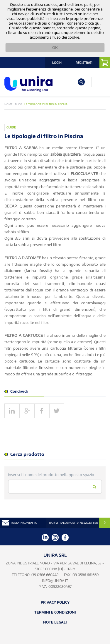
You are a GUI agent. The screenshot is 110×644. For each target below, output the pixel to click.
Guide (11, 127)
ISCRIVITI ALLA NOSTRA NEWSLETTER (73, 523)
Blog (18, 104)
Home (9, 104)
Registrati (84, 63)
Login (57, 63)
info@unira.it (55, 581)
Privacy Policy (55, 602)
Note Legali (55, 622)
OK (55, 47)
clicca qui (93, 23)
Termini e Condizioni (55, 612)
